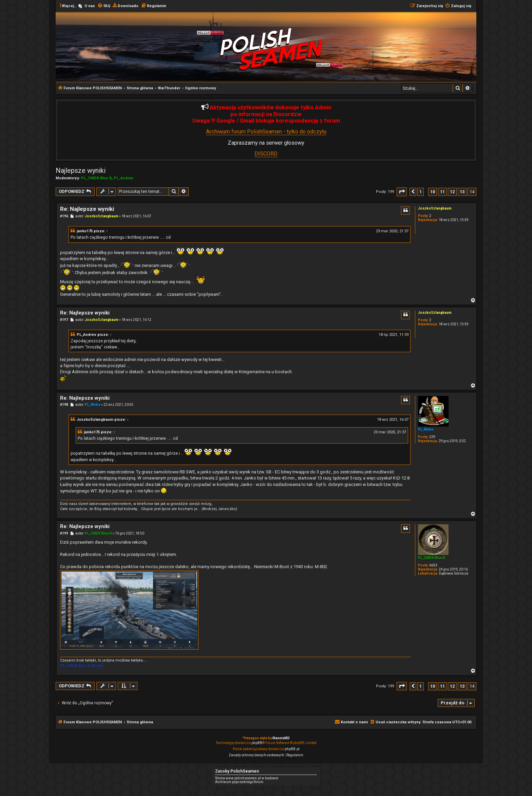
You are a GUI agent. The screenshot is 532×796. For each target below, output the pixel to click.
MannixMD (281, 738)
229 (432, 437)
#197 (64, 320)
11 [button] (442, 192)
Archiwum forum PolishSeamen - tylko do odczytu (266, 132)
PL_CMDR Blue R (96, 178)
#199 (64, 533)
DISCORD (266, 154)
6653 (433, 565)
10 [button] (433, 192)
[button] (402, 192)
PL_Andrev (123, 178)
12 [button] (452, 192)
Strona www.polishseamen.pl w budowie (247, 778)
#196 (64, 216)
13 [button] (462, 192)
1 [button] (421, 192)
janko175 (85, 231)
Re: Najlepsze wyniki (87, 209)
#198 (64, 405)
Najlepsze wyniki (81, 170)
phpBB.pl (292, 749)
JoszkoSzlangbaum (435, 208)
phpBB (257, 743)
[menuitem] (87, 6)
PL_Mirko (426, 429)
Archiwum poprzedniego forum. (240, 782)
